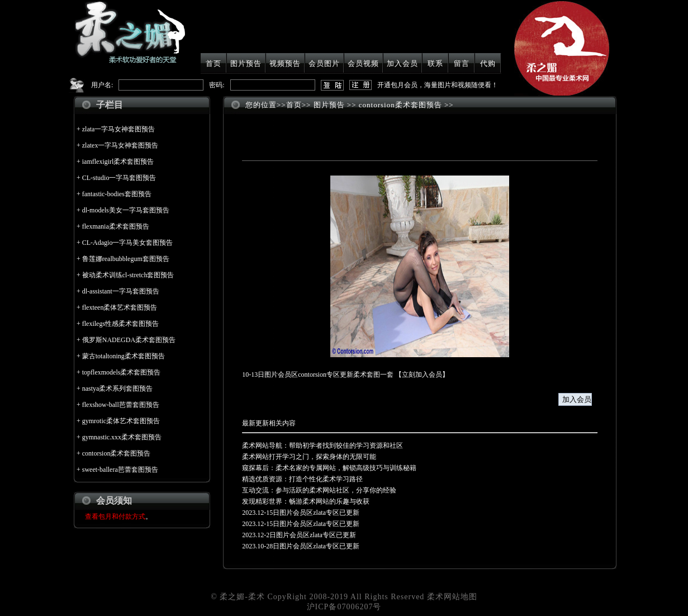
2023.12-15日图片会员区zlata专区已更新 (301, 513)
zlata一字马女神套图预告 (119, 129)
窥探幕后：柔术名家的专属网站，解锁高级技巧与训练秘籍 (329, 468)
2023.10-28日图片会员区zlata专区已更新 (301, 546)
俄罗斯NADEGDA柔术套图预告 (129, 340)
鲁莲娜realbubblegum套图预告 (126, 259)
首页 (213, 63)
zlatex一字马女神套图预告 (120, 145)
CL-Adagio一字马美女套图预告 (128, 243)
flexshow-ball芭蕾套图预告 (121, 405)
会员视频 (363, 63)
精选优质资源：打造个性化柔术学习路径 (302, 479)
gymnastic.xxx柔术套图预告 (122, 437)
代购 (488, 63)
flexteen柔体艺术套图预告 (120, 307)
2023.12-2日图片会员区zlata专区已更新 (299, 535)
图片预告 (246, 63)
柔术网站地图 (452, 597)
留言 (462, 63)
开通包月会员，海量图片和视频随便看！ (438, 85)
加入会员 (402, 63)
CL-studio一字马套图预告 (119, 178)
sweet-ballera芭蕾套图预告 (120, 470)
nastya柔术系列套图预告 (118, 388)
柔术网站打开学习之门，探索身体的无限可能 (309, 457)
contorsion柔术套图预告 (117, 453)
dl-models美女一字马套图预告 (126, 210)
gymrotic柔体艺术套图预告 (121, 421)
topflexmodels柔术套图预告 (122, 372)
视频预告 (285, 63)
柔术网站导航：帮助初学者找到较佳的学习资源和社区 (322, 446)
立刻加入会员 (422, 375)
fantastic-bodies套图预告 (117, 194)
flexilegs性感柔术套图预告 (120, 324)
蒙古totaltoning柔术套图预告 (124, 356)
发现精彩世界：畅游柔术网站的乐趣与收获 (306, 501)
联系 (435, 63)
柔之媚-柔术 (242, 597)
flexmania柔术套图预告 (116, 226)
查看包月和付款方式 (115, 517)
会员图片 (324, 63)
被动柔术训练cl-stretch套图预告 (128, 275)
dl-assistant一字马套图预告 (121, 291)
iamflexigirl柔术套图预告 (118, 162)
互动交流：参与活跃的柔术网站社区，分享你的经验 (319, 490)
